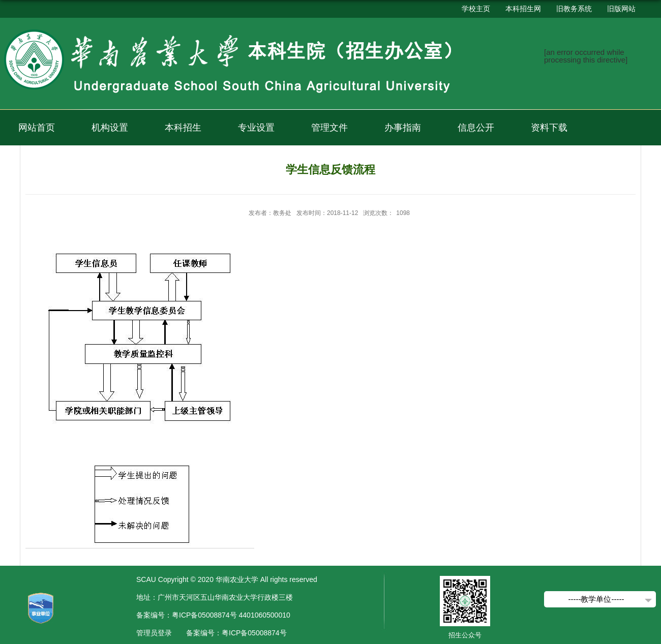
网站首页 (37, 128)
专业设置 (256, 128)
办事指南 (403, 128)
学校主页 (476, 9)
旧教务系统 (574, 9)
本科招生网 (523, 9)
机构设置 (110, 128)
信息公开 (476, 128)
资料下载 (549, 128)
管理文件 (329, 128)
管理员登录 (154, 633)
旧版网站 (621, 9)
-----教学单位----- (596, 599)
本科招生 (183, 128)
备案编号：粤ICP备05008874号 (236, 633)
